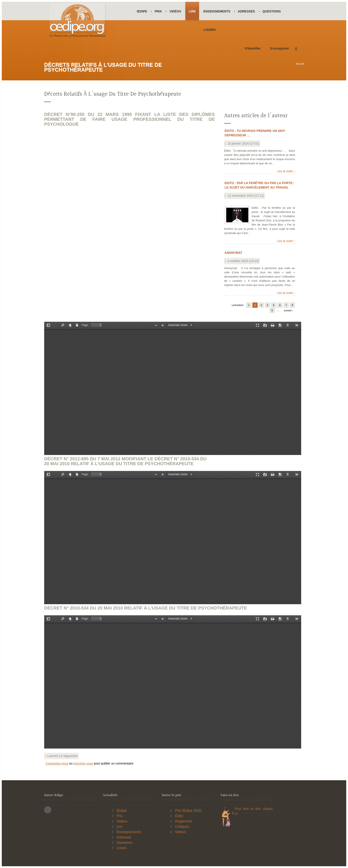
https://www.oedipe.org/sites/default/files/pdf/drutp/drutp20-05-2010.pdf (173, 682)
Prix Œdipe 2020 (188, 811)
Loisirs (210, 30)
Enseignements (217, 11)
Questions (272, 11)
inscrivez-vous (83, 763)
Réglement (184, 821)
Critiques (182, 827)
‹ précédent (237, 305)
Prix (158, 11)
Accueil (300, 64)
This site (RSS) (48, 810)
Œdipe (142, 11)
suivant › (289, 310)
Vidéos (175, 11)
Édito (179, 816)
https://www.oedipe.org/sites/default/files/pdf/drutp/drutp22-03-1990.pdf (173, 388)
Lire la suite (285, 171)
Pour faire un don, (249, 809)
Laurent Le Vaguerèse (63, 756)
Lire (192, 11)
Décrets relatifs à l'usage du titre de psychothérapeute (113, 94)
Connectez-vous (57, 763)
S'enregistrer (279, 48)
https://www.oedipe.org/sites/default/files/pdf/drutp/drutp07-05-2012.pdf (173, 538)
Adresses (246, 11)
